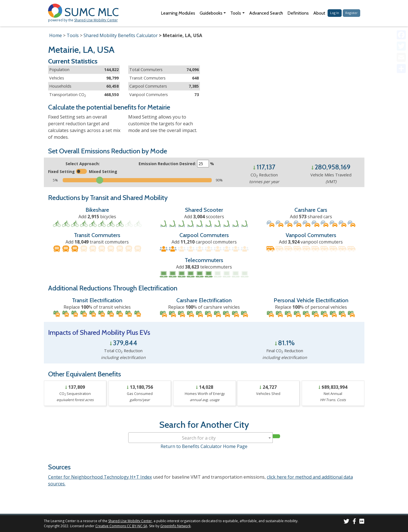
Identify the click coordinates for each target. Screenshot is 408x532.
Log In (335, 13)
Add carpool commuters (204, 242)
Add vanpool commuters (311, 242)
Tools (73, 35)
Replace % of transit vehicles (97, 307)
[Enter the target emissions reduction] (203, 164)
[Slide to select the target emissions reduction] (137, 180)
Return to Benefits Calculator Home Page (204, 446)
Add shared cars (311, 217)
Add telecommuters (204, 267)
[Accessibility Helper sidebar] (401, 7)
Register (351, 13)
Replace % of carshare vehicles (204, 307)
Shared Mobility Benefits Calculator (121, 35)
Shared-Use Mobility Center (96, 20)
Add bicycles (97, 217)
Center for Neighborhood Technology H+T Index (100, 477)
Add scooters (204, 217)
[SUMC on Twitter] (346, 522)
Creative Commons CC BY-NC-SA (121, 526)
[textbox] (200, 438)
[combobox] (200, 438)
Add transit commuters (97, 242)
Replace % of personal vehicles (311, 307)
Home (56, 35)
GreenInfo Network (175, 526)
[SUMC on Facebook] (354, 522)
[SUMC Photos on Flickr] (362, 522)
